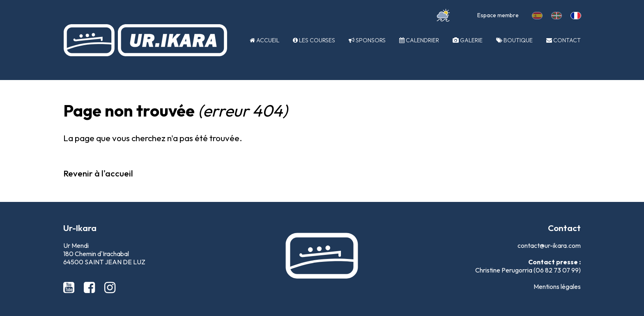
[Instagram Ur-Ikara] (110, 287)
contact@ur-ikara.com (549, 245)
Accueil (264, 40)
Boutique (514, 40)
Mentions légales (557, 286)
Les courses (314, 40)
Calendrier (419, 40)
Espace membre (498, 15)
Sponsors (367, 40)
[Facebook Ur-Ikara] (91, 287)
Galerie (468, 40)
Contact (563, 40)
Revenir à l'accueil (98, 173)
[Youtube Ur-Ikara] (70, 287)
